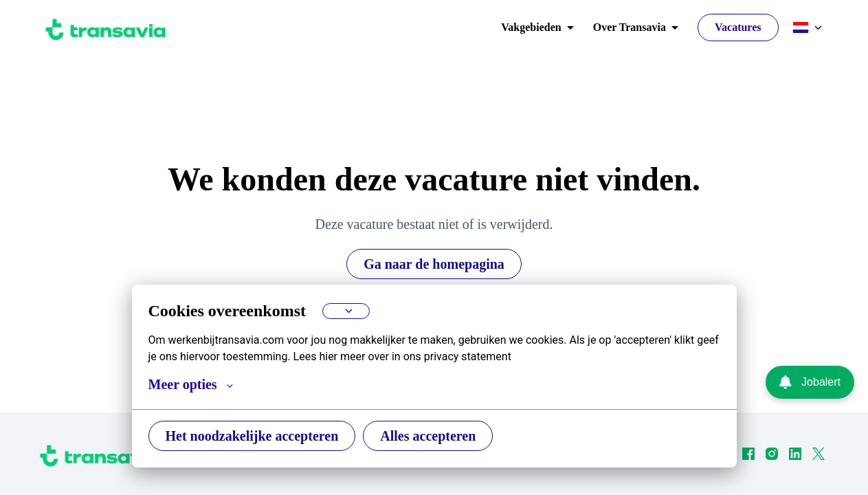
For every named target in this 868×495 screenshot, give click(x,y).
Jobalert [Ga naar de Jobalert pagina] (810, 382)
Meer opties (193, 384)
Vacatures (736, 27)
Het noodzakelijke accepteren (258, 436)
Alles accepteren (444, 436)
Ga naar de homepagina (434, 264)
